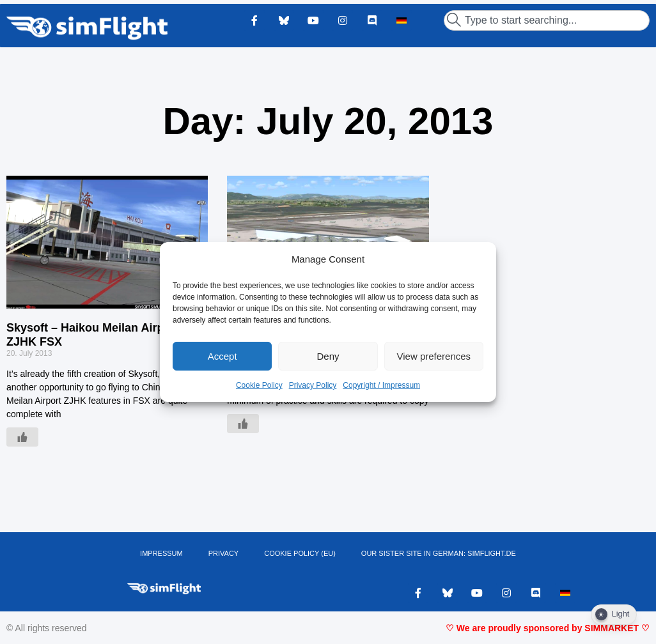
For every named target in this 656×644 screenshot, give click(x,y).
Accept (223, 356)
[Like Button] (22, 437)
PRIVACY (223, 553)
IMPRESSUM (161, 553)
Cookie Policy (259, 385)
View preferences (434, 356)
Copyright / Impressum (381, 385)
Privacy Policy (313, 385)
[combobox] (547, 20)
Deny (328, 356)
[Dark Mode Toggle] (614, 615)
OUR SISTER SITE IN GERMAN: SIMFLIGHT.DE (439, 553)
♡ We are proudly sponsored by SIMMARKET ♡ (548, 628)
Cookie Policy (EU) (300, 553)
